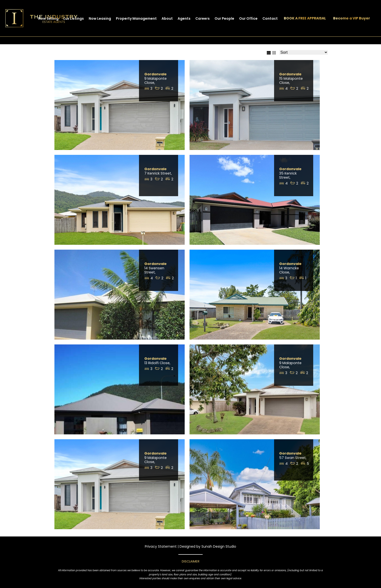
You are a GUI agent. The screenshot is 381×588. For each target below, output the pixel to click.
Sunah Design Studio (219, 546)
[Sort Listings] (304, 52)
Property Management (136, 18)
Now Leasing (100, 18)
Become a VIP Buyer (352, 18)
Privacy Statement (161, 546)
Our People (224, 18)
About (167, 18)
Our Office (248, 18)
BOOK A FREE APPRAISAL (305, 18)
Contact (270, 18)
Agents (184, 18)
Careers (203, 18)
